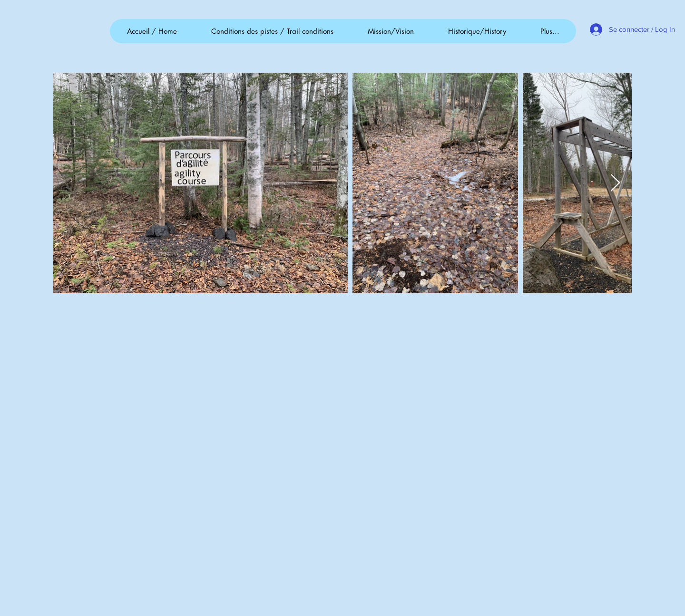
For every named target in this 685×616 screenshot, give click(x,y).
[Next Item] (615, 183)
